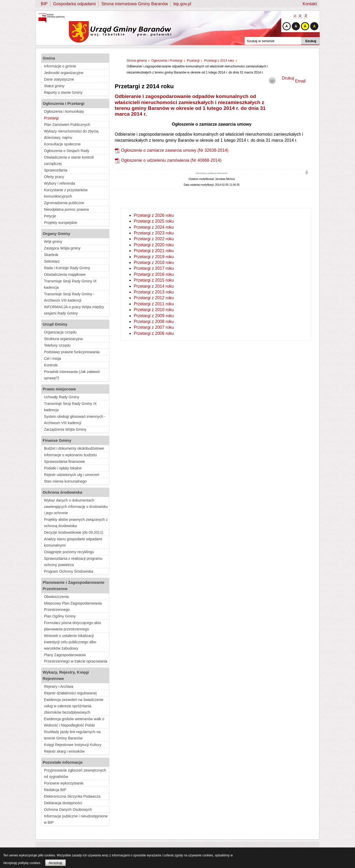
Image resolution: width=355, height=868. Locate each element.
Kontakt (310, 4)
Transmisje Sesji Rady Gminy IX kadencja (70, 284)
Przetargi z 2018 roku (154, 263)
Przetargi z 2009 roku (154, 316)
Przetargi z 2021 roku (154, 251)
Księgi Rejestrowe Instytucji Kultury (73, 745)
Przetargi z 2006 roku (154, 333)
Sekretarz (52, 261)
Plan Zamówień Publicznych (67, 125)
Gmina (49, 58)
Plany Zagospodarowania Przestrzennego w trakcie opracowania (76, 658)
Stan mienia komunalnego (65, 481)
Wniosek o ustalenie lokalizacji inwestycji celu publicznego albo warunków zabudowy (70, 642)
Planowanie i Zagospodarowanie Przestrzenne (74, 585)
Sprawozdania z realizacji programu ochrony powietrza (73, 562)
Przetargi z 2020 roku (154, 245)
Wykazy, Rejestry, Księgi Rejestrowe (66, 675)
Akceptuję (55, 863)
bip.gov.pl (182, 4)
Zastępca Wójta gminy (62, 248)
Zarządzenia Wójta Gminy (65, 429)
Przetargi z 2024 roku (154, 227)
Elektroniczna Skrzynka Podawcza (72, 796)
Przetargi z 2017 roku (154, 268)
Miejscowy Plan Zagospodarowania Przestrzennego (73, 606)
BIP (44, 4)
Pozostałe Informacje (63, 762)
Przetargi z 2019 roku (154, 257)
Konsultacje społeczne (62, 144)
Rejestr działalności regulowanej (70, 693)
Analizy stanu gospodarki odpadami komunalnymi (73, 542)
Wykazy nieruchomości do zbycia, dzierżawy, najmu (72, 134)
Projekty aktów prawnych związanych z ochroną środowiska (76, 523)
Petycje (50, 216)
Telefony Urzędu (57, 345)
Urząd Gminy (55, 324)
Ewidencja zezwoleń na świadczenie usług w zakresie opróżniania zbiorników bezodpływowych (74, 706)
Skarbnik (51, 255)
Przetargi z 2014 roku (154, 286)
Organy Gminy (57, 234)
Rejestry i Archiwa (59, 686)
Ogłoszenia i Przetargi (64, 103)
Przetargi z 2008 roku (154, 322)
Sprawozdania (56, 170)
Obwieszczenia (56, 597)
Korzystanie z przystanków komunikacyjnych (66, 193)
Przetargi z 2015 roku (154, 280)
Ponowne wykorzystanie (64, 783)
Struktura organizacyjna (63, 339)
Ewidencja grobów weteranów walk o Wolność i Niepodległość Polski (74, 722)
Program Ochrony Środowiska (69, 571)
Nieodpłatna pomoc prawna (66, 209)
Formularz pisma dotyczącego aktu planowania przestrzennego (73, 626)
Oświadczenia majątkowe (65, 274)
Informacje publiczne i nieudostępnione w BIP (76, 819)
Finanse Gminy (57, 440)
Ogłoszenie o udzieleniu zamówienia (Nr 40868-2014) (171, 160)
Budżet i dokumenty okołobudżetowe (74, 448)
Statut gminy (54, 86)
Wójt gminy (53, 242)
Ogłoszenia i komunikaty (64, 111)
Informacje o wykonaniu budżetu (70, 455)
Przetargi (51, 118)
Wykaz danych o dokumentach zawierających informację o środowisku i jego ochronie (76, 507)
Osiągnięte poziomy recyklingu (69, 552)
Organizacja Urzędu (60, 332)
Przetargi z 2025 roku (154, 221)
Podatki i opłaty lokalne (63, 468)
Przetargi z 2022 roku (154, 239)
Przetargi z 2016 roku (154, 274)
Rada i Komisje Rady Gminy (67, 268)
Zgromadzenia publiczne (64, 203)
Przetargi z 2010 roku (154, 310)
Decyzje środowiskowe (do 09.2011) (74, 532)
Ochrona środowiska (62, 492)
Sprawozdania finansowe (65, 462)
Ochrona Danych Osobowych (68, 810)
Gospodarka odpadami (75, 4)
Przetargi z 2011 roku (154, 304)
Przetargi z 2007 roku (154, 327)
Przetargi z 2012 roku (154, 298)
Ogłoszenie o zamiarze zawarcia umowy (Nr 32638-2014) (175, 150)
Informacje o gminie (60, 66)
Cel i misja (53, 359)
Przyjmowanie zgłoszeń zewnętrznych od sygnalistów (75, 773)
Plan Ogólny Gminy (60, 616)
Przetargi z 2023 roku (154, 233)
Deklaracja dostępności (63, 803)
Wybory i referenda (60, 183)
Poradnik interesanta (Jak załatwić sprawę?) (72, 375)
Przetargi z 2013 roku (154, 292)
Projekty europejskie (61, 223)
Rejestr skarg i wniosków (64, 751)
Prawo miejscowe (59, 389)
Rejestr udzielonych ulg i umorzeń (72, 475)
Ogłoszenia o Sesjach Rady (67, 151)
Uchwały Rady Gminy (62, 397)
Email (300, 81)
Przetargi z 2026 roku (154, 215)
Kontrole (51, 365)
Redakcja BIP (55, 790)
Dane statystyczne (59, 79)
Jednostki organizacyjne (64, 73)
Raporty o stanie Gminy (63, 92)
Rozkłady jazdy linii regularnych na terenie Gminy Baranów (72, 735)
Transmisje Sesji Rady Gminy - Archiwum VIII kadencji (69, 297)
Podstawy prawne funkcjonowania (72, 352)
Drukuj (288, 78)
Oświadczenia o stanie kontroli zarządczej (69, 160)
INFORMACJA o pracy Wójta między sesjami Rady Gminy (74, 310)
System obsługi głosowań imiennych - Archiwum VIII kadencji (75, 420)
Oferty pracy (54, 177)
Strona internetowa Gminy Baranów (135, 4)
